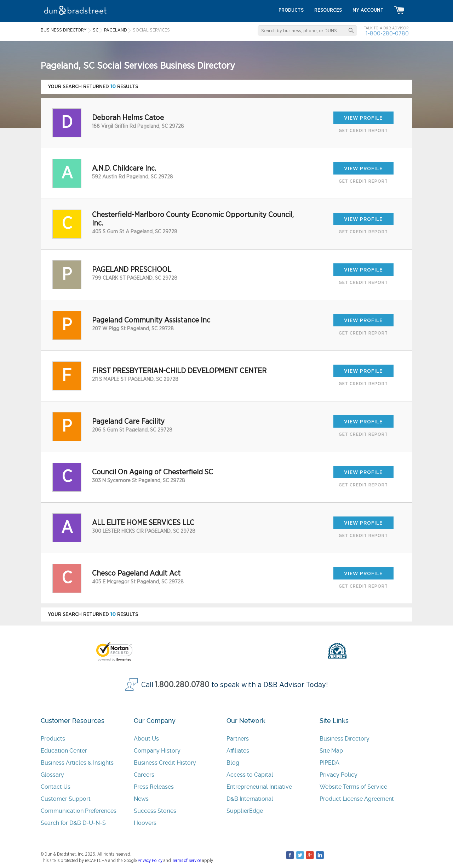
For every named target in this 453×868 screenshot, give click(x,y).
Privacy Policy (339, 775)
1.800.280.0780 (182, 685)
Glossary (52, 775)
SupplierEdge (245, 811)
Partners (238, 739)
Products (53, 739)
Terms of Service (187, 861)
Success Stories (155, 811)
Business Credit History (165, 763)
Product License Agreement (357, 799)
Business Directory (345, 739)
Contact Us (56, 787)
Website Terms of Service (353, 787)
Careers (144, 775)
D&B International (250, 799)
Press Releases (154, 787)
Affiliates (238, 751)
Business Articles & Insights (77, 763)
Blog (233, 763)
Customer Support (66, 799)
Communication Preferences (79, 811)
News (141, 799)
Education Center (64, 751)
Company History (157, 751)
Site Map (331, 751)
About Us (146, 739)
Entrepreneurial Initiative (259, 787)
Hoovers (145, 823)
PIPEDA (329, 763)
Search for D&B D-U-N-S (73, 823)
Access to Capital (250, 775)
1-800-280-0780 (387, 33)
